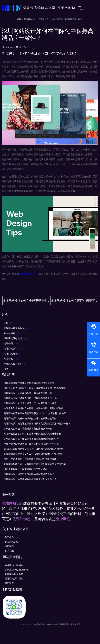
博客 (6, 369)
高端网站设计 (30, 19)
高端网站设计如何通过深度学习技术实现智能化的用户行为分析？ (37, 424)
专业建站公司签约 (13, 364)
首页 (19, 19)
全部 (6, 323)
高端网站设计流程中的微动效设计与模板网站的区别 (30, 419)
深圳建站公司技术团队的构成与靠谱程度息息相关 (29, 383)
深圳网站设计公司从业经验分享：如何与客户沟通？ (30, 403)
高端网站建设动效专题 (15, 328)
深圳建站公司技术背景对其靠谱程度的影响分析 (28, 429)
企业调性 (63, 519)
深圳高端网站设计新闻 (16, 570)
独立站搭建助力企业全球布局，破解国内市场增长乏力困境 (34, 449)
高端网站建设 (11, 354)
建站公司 (8, 344)
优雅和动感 (21, 519)
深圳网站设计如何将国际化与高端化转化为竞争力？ (30, 479)
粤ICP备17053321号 (51, 624)
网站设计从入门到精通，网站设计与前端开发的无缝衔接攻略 (35, 388)
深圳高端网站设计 (13, 338)
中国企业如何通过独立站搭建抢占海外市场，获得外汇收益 (34, 408)
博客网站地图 (74, 624)
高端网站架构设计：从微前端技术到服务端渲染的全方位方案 (35, 464)
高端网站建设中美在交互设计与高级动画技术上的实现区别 (34, 454)
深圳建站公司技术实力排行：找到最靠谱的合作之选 (30, 398)
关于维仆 (9, 537)
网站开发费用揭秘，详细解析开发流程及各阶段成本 (30, 459)
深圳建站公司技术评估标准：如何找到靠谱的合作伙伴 (31, 439)
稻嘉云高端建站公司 (39, 8)
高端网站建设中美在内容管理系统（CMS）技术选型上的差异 (35, 413)
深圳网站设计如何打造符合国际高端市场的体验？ (29, 474)
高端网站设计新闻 (14, 579)
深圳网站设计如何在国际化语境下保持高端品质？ (74, 301)
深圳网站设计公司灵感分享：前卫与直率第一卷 (28, 393)
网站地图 (64, 624)
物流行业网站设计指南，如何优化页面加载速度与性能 (31, 444)
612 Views (24, 47)
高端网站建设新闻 (14, 574)
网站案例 (9, 546)
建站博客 (9, 583)
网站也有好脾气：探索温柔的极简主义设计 (26, 469)
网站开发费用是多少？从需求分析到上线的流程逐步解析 (32, 434)
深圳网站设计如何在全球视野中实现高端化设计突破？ (26, 301)
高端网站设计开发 (29, 274)
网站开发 (8, 359)
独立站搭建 (10, 333)
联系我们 (9, 551)
